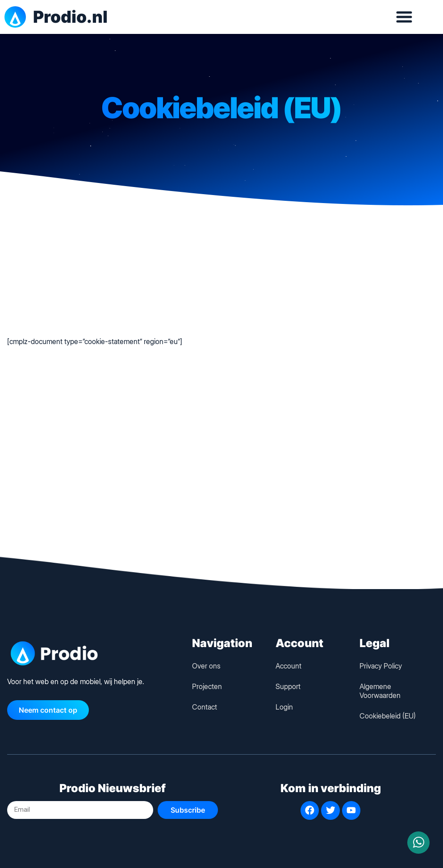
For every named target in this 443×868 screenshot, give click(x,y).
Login (284, 707)
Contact (205, 707)
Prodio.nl (70, 17)
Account (288, 666)
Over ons (206, 666)
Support (288, 686)
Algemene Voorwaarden (380, 691)
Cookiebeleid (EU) (388, 716)
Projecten (207, 686)
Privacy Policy (381, 666)
